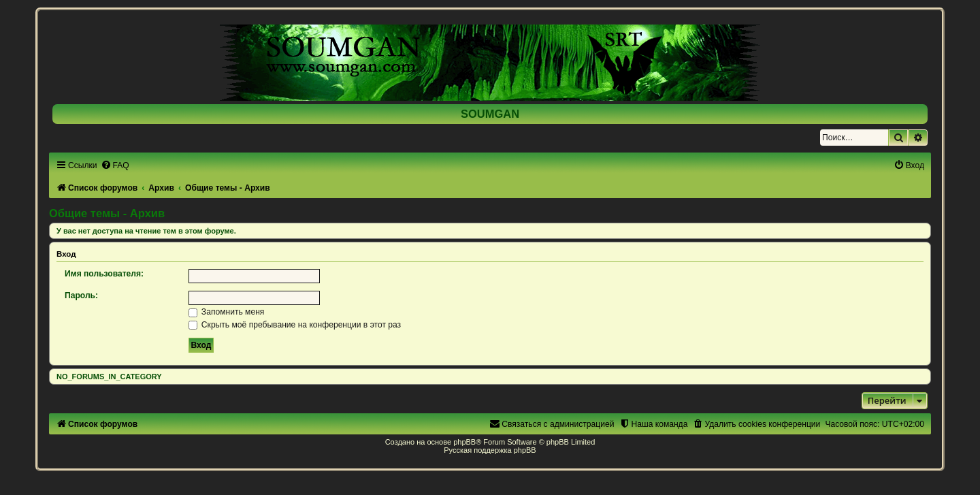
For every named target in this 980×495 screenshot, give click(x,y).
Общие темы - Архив (107, 213)
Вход (66, 254)
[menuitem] (115, 165)
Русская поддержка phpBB (490, 450)
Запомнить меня (227, 312)
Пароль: (81, 296)
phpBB (464, 442)
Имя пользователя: (104, 274)
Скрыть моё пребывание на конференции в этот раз (295, 325)
